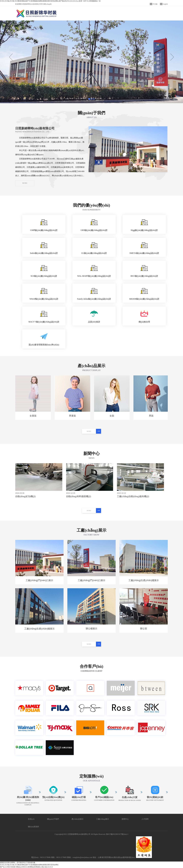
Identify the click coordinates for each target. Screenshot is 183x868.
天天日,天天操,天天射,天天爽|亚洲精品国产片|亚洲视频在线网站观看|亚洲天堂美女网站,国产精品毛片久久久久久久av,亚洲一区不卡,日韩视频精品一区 (50, 1)
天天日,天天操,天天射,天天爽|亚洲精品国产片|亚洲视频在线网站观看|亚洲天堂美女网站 (29, 865)
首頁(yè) (31, 819)
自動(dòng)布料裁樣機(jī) (79, 496)
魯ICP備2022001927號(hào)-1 (117, 834)
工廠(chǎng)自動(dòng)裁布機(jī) (133, 496)
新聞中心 (125, 819)
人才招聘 (145, 819)
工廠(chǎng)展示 (103, 819)
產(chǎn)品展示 (78, 819)
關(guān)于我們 (53, 819)
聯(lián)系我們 (33, 827)
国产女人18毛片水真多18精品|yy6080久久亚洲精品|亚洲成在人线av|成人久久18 (26, 867)
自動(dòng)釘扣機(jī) (25, 496)
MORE (25, 183)
